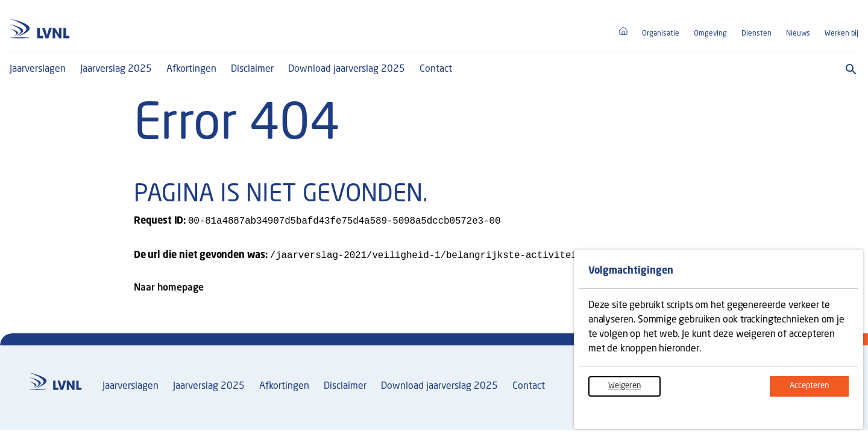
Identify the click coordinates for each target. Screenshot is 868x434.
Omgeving (710, 34)
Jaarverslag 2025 (116, 69)
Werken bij (841, 34)
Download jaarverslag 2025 (347, 69)
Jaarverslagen (38, 69)
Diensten (756, 34)
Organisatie (661, 34)
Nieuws (798, 34)
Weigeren (634, 390)
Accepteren (819, 390)
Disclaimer (252, 69)
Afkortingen (191, 69)
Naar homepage (169, 291)
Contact (436, 69)
